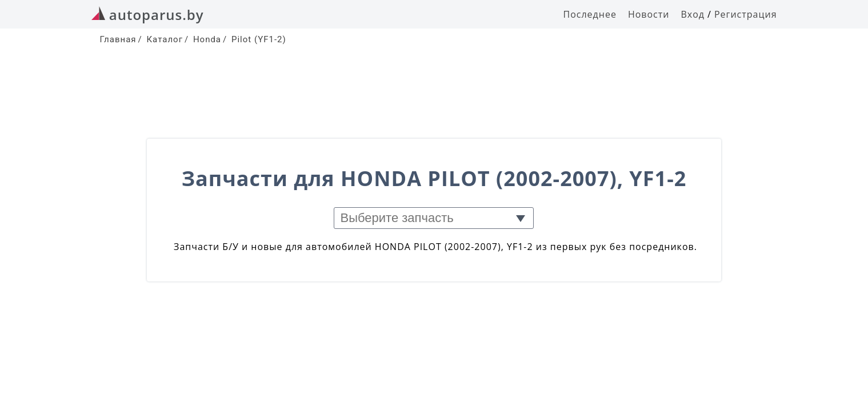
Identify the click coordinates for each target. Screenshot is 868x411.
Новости (649, 14)
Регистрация (746, 14)
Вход (693, 14)
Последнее (590, 14)
